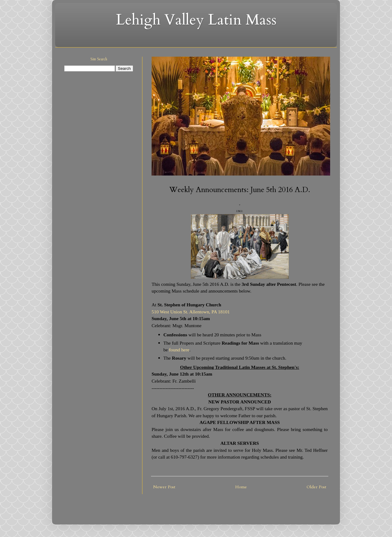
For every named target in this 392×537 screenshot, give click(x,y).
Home (241, 487)
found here (179, 350)
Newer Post (164, 487)
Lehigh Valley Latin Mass (196, 20)
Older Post (316, 487)
